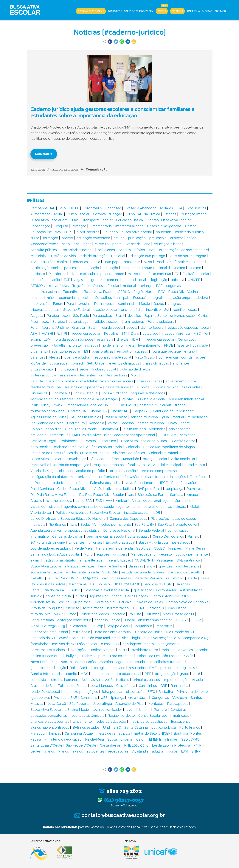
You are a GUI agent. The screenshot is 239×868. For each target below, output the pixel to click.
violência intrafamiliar (166, 453)
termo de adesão (122, 471)
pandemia (164, 232)
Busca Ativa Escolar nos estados (164, 542)
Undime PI (128, 405)
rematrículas (59, 286)
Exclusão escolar (196, 274)
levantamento (149, 345)
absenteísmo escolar (155, 620)
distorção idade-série (74, 620)
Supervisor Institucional (49, 632)
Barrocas (183, 584)
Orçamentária (101, 226)
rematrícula (59, 435)
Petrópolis (156, 608)
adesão (128, 423)
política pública (163, 727)
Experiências (196, 208)
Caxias (203, 316)
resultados (137, 668)
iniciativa (91, 345)
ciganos (127, 739)
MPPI (123, 650)
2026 (196, 674)
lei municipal (171, 465)
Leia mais (44, 154)
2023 (66, 316)
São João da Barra (152, 495)
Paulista (135, 614)
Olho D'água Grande (81, 429)
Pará (70, 304)
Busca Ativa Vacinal (183, 292)
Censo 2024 (187, 339)
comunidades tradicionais (127, 280)
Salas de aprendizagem (187, 256)
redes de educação (111, 721)
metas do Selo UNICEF (152, 733)
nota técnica (40, 447)
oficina (64, 602)
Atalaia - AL (148, 465)
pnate (117, 244)
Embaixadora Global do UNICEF (91, 405)
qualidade (200, 345)
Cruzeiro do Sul (42, 686)
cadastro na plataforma (63, 560)
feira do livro (41, 614)
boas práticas (103, 351)
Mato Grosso (145, 357)
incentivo (153, 310)
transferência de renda (114, 548)
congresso (176, 304)
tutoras (161, 477)
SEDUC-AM (167, 435)
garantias (38, 357)
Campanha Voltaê (79, 733)
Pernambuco (104, 304)
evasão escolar (105, 310)
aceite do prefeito (91, 471)
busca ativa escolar (137, 232)
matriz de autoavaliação (149, 721)
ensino (190, 351)
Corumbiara (143, 626)
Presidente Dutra (144, 650)
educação (110, 268)
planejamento (169, 644)
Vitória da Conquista (46, 608)
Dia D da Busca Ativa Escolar (53, 495)
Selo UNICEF (69, 208)
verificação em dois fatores (52, 399)
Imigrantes (95, 280)
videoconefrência (44, 244)
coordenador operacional (135, 435)
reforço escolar (155, 459)
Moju (135, 375)
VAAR (59, 614)
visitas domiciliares (45, 507)
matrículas (181, 715)
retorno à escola (59, 501)
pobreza (177, 280)
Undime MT (120, 411)
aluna (58, 572)
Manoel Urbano (143, 554)
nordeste (38, 274)
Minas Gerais (196, 548)
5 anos (64, 751)
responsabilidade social (112, 357)
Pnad (160, 262)
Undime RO (61, 393)
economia (67, 298)
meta (130, 345)
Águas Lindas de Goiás (48, 417)
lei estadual (78, 626)
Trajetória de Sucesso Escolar (96, 286)
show (151, 566)
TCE (67, 280)
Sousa (112, 739)
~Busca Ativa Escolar (98, 292)
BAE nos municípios (85, 417)
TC (177, 274)
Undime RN (76, 423)
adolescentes (180, 429)
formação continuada (47, 411)
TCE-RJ (138, 608)
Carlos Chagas (136, 596)
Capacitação (40, 226)
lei (206, 333)
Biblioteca (115, 11)
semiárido (188, 435)
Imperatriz (164, 626)
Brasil (120, 316)
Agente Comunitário (106, 596)
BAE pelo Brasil (150, 489)
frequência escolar (86, 333)
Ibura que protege (166, 351)
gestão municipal (151, 423)
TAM (34, 262)
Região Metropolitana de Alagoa (169, 447)
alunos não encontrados (50, 727)
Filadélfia (58, 345)
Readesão (113, 208)
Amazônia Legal (43, 441)
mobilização (40, 304)
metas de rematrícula (113, 733)
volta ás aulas (138, 536)
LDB (157, 513)
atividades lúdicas (120, 489)
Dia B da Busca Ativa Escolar (102, 495)
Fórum (58, 304)
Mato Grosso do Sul (178, 614)
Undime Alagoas (102, 650)
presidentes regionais (178, 668)
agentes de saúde (131, 662)
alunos (78, 751)
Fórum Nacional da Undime (163, 268)
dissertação (135, 692)
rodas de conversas (177, 650)
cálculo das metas (117, 578)
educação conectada (93, 238)
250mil (36, 339)
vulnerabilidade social (187, 399)
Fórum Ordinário (115, 393)
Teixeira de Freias (149, 602)
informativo (40, 536)
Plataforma (57, 274)
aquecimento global (182, 381)
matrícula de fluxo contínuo (149, 274)
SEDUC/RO (190, 739)
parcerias (80, 262)
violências (157, 429)
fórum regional (132, 322)
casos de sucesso (119, 387)
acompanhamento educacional (116, 674)
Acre (73, 524)
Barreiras (136, 566)
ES (86, 351)
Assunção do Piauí (130, 704)
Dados (199, 262)
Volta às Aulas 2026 (97, 680)
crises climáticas (156, 363)
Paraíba (53, 316)
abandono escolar (66, 351)
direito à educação (45, 280)
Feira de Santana (112, 566)
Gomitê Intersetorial (46, 674)
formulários (39, 644)
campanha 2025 (196, 638)
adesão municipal (145, 417)
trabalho (37, 578)
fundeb (112, 232)
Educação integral (148, 298)
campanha (130, 268)
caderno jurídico (107, 620)
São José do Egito (158, 584)
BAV (161, 292)
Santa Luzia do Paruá (47, 590)
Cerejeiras (179, 710)
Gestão (191, 226)
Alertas (54, 357)
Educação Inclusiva (46, 232)
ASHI (34, 333)
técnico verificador (107, 710)
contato (125, 250)
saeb (66, 244)
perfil (102, 656)
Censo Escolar (78, 214)
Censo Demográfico (168, 536)
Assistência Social (151, 399)
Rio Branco (57, 524)
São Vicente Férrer (105, 459)
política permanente (192, 554)
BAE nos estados (86, 727)
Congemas (160, 698)
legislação (159, 280)
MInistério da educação (63, 739)
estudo (119, 238)
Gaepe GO (141, 411)
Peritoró (160, 710)
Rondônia (96, 423)
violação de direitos (135, 369)
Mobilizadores (88, 232)
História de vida (63, 256)
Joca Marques (102, 686)
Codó (62, 489)
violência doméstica (129, 453)
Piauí (34, 322)
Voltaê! (113, 423)
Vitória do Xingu (43, 471)
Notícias (177, 11)
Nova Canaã (56, 704)
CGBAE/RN (144, 560)
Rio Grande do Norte (47, 423)
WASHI (47, 333)
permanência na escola (105, 536)
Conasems (89, 698)
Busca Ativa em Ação (86, 489)
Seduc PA (88, 524)
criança (147, 286)
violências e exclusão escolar (107, 590)
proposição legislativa (82, 530)
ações (201, 357)
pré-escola (158, 238)
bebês (36, 751)
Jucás (144, 698)
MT (125, 333)
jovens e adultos (77, 357)
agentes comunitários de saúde (89, 507)
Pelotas (128, 399)
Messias (37, 704)
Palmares (194, 489)
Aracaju (36, 501)
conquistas (39, 680)
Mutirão (47, 262)
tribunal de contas (45, 310)
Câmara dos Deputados (128, 519)
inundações (67, 369)
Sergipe (59, 322)
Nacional (118, 256)
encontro (124, 351)
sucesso (142, 351)
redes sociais (118, 751)
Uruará (181, 507)
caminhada (127, 304)
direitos (123, 339)
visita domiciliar (183, 459)
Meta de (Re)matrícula (152, 578)
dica (125, 638)
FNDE (169, 345)
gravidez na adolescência (179, 566)
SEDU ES (143, 548)
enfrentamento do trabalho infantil (58, 483)
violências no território (104, 447)
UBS (104, 698)
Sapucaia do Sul (43, 638)
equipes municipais (112, 554)
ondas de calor (42, 369)
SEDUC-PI (110, 572)
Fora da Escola (122, 656)
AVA (109, 501)
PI (65, 333)
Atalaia (195, 507)
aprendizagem (80, 322)
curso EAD (84, 501)
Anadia (197, 680)
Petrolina (111, 333)
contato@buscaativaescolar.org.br (120, 815)
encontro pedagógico (81, 692)
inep (152, 250)
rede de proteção (93, 256)
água (205, 327)
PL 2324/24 (160, 519)
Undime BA (77, 411)
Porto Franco (190, 727)
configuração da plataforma (52, 477)
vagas (78, 280)
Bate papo (112, 262)
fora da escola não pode (74, 339)
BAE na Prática (188, 560)
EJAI (184, 751)
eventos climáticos (124, 363)
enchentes (181, 363)
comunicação (178, 530)
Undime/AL (110, 429)
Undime (195, 268)
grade (184, 674)
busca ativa (58, 363)
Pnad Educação (184, 483)
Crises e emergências (164, 226)
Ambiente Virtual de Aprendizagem (144, 501)
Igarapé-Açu (40, 698)
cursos (81, 596)
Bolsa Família (80, 668)
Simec (71, 614)
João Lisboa (177, 608)
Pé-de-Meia (94, 739)
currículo (102, 244)
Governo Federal (76, 310)
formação (50, 238)
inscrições (178, 477)
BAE (159, 286)
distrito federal (152, 327)
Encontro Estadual (121, 542)
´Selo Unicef (96, 363)
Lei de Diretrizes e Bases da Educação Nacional (68, 519)
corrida (187, 357)
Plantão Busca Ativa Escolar (169, 220)
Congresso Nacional (119, 530)
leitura (53, 578)
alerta (192, 578)
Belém (93, 327)
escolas (202, 650)
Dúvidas (207, 11)
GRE (164, 686)
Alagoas (37, 316)
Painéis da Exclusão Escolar (159, 656)
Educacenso (181, 721)
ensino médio (132, 310)
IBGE (164, 483)
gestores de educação (48, 668)
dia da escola (113, 327)
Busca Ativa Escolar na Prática (54, 566)
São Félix (165, 524)
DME (153, 668)
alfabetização (106, 322)
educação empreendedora (187, 298)
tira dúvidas (191, 387)
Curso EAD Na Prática (143, 214)
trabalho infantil (123, 465)
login (136, 638)
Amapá (192, 495)
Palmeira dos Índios (106, 483)
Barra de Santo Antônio (112, 632)
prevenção (39, 345)
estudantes (95, 751)
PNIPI (198, 745)
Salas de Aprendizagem (139, 11)
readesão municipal (46, 387)
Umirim (145, 710)
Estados (170, 214)
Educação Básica (129, 220)
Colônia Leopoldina (46, 429)
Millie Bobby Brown (46, 405)
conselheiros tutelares (166, 662)
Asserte (183, 345)
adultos (158, 751)
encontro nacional (45, 292)
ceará (193, 310)
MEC (197, 333)
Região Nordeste (121, 715)
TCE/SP (182, 620)
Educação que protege (147, 256)
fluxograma (78, 584)
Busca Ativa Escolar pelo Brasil (144, 441)
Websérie (133, 244)
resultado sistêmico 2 (87, 715)
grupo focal (82, 602)
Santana (177, 495)
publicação (137, 238)
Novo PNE (39, 662)
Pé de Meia (83, 548)
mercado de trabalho (185, 572)
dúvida (140, 250)
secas (84, 369)
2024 (45, 322)
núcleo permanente (115, 524)
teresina (84, 304)
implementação (176, 680)
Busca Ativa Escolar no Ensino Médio (60, 710)
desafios (134, 316)
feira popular (112, 692)
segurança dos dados (148, 393)
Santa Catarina (136, 727)
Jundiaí (129, 620)
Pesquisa (61, 226)
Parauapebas (178, 704)
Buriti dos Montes (188, 733)
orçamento (39, 351)
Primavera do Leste (192, 692)
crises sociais (123, 381)
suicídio (36, 596)
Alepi (35, 626)
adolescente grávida (82, 572)
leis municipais (134, 429)
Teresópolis (199, 477)
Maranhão (131, 459)
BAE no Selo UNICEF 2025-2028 (115, 584)
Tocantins (71, 292)
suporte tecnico (166, 387)
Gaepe (159, 304)
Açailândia (140, 751)
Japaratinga (103, 704)
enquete (73, 608)
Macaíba (106, 662)
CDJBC (159, 548)
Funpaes (175, 548)
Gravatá (79, 327)
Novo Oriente (179, 423)
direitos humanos (65, 680)
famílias (55, 733)
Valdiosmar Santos (187, 698)
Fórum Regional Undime (50, 327)
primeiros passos (146, 680)
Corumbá (152, 614)
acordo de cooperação (71, 465)
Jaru (131, 495)
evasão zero (69, 638)
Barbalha (166, 692)
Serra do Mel (105, 602)
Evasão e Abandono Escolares (149, 208)
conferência (168, 357)
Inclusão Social (104, 369)
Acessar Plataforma (91, 11)
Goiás (189, 656)
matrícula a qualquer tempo (102, 274)
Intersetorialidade (129, 226)
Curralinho (183, 501)
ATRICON (38, 286)
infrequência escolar (158, 339)
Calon (141, 739)
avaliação (78, 650)
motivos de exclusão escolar (75, 644)
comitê (72, 674)
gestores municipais (155, 405)
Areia (132, 698)
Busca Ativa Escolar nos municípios (58, 459)
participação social (45, 268)
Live (73, 274)
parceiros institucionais (49, 650)
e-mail (35, 560)
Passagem (165, 560)
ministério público (189, 232)
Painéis (162, 11)
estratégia (105, 339)
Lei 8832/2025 (54, 626)
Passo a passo (116, 417)
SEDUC (124, 292)
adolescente (40, 572)
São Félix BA (144, 524)
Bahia (96, 262)
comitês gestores (113, 375)
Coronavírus (92, 208)
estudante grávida (136, 572)
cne (147, 244)
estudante (39, 435)
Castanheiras (110, 745)
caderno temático (68, 447)
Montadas (156, 704)
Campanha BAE (43, 208)
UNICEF (194, 280)
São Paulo (81, 316)
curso (35, 238)
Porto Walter (166, 590)
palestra (85, 298)
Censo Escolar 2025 (154, 715)
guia (166, 417)
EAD (99, 501)
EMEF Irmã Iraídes (163, 739)
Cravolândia (126, 686)
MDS (84, 674)
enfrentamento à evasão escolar (125, 477)
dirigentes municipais (85, 542)
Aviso (148, 262)
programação (166, 674)
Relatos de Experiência (84, 387)
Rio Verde (38, 363)
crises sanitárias (149, 381)
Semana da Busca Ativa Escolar (55, 554)
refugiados (106, 250)
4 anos (50, 751)
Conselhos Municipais (112, 298)
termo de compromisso (158, 471)
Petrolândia (81, 632)
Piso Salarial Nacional (77, 250)
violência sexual (43, 602)
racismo (88, 656)
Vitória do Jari (41, 513)
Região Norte (144, 292)
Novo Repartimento (141, 483)
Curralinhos (148, 686)
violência (133, 447)
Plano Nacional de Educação (73, 662)
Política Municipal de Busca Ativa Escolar (88, 513)
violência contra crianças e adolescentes (63, 375)
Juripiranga (174, 489)
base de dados (184, 519)
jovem (131, 710)
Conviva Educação (108, 214)
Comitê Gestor (184, 441)
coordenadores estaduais (51, 548)
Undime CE (39, 393)
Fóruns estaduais (161, 322)
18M (48, 339)
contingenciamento (138, 644)
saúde (192, 238)
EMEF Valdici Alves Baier (91, 435)
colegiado (150, 333)
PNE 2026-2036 (136, 745)
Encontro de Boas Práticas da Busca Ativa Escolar (70, 453)
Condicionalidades (94, 614)
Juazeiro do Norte (148, 632)
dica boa (66, 471)
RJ (58, 333)
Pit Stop (97, 626)
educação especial (183, 327)
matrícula (38, 524)
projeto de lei (186, 524)
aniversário (87, 477)
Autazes (88, 566)
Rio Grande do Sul (180, 632)
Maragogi (38, 733)
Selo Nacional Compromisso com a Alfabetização (70, 381)
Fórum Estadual (86, 393)
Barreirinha (179, 686)
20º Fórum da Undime (48, 542)
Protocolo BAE (65, 698)
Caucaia (125, 602)
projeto (75, 345)
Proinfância (68, 441)
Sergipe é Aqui (118, 626)
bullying (72, 656)
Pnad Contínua (42, 489)
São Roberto (80, 704)
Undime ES (98, 411)
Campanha (193, 11)
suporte (143, 387)
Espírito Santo (156, 316)
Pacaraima (108, 441)
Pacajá (36, 739)
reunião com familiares (100, 638)
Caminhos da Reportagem (174, 411)
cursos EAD (110, 644)
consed (77, 363)
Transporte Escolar (97, 220)
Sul (167, 310)
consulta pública (44, 250)
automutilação (191, 590)
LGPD (69, 232)
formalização (93, 608)
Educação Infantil (194, 214)
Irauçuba (100, 465)
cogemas (173, 286)
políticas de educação (82, 268)
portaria (119, 614)
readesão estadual (45, 692)
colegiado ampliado (110, 668)
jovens (159, 572)
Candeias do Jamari (68, 536)
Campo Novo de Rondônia (187, 602)
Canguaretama (42, 620)
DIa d (135, 333)
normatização (118, 608)
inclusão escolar (137, 513)
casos (205, 578)
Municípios (39, 256)
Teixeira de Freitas (73, 686)
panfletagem (95, 560)
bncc (87, 244)
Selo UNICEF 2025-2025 (80, 578)
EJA (179, 208)
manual (178, 417)
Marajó (145, 304)
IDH (135, 339)
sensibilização (120, 560)
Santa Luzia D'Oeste (46, 745)
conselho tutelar (59, 596)
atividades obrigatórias (49, 715)
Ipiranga (118, 698)
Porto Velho (40, 465)
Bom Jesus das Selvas (48, 584)
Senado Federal (151, 530)
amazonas (132, 262)
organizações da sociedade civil (184, 250)
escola (132, 327)
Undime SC (112, 727)
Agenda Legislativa (46, 530)
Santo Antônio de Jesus (170, 596)
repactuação (198, 417)
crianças (177, 238)
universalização (183, 316)
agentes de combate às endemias (145, 507)
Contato (220, 11)
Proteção (79, 226)
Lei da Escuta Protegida (171, 745)
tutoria (180, 405)
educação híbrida (168, 244)
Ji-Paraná (88, 441)
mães (51, 298)
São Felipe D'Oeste (81, 745)
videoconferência (176, 333)
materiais (130, 286)
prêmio (67, 238)
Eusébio (74, 590)
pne (77, 244)
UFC (152, 692)
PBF (148, 674)
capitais (63, 262)
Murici (88, 554)
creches (37, 298)
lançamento (82, 721)
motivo (179, 578)
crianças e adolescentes (50, 721)
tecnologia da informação (98, 399)
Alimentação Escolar (47, 214)
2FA (177, 638)
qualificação (143, 590)
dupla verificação (157, 638)
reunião (179, 310)
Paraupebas (102, 316)
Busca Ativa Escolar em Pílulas (55, 220)
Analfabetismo (179, 262)
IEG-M (196, 620)
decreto (165, 554)
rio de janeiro (112, 345)
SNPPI (196, 751)
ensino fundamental (46, 656)
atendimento (195, 465)
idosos (172, 751)
